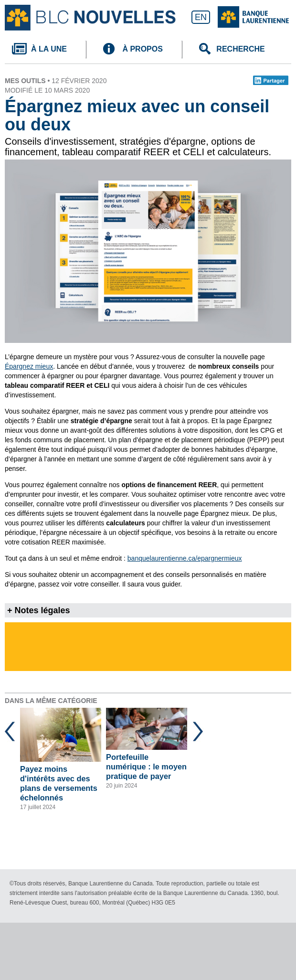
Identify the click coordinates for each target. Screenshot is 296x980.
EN (201, 17)
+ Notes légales (39, 610)
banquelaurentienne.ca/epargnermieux (185, 558)
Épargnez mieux (29, 366)
